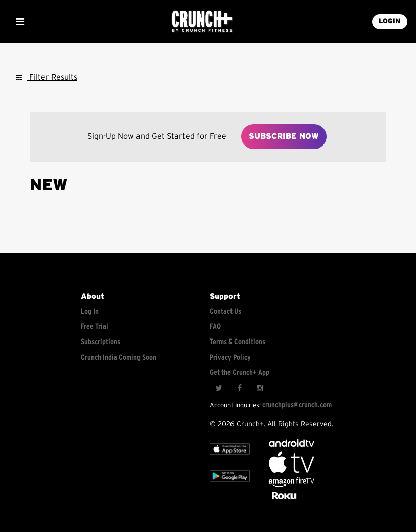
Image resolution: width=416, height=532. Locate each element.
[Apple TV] (230, 458)
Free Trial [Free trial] (95, 327)
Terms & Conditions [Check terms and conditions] (238, 342)
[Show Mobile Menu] (20, 22)
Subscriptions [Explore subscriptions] (101, 342)
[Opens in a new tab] (292, 485)
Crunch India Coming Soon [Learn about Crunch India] (119, 357)
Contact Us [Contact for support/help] (225, 311)
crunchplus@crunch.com (297, 405)
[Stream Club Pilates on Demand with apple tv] (283, 499)
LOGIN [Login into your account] (389, 21)
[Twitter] (219, 389)
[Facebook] (239, 389)
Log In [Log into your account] (90, 311)
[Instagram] (259, 389)
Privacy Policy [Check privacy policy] (230, 357)
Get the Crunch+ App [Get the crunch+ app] (240, 373)
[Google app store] (230, 485)
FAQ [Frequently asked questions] (215, 327)
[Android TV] (292, 444)
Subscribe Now (284, 136)
